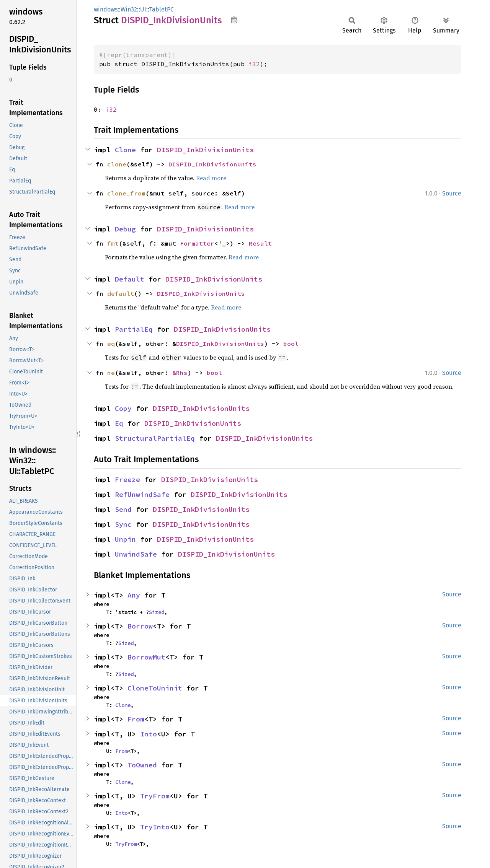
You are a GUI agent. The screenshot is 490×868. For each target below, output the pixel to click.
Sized (157, 612)
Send (123, 509)
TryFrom (155, 796)
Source (452, 193)
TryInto (155, 827)
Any (134, 595)
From (136, 719)
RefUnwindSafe (142, 494)
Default (130, 279)
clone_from (126, 193)
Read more (211, 178)
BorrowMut (146, 657)
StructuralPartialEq (155, 438)
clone (117, 164)
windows (106, 9)
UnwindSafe (136, 554)
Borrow (140, 626)
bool (291, 344)
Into (149, 734)
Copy (123, 408)
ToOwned (142, 765)
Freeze (127, 480)
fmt (113, 243)
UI (143, 9)
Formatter (197, 243)
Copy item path (234, 20)
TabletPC (162, 9)
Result (260, 243)
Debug (125, 229)
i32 (254, 64)
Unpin (125, 539)
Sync (123, 524)
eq (111, 344)
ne (111, 373)
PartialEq (134, 329)
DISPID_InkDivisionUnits (205, 150)
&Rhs (180, 373)
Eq (119, 423)
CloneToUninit (155, 688)
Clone (125, 150)
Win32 (129, 9)
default (121, 293)
